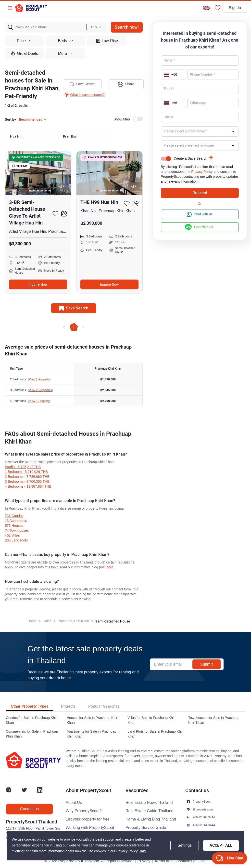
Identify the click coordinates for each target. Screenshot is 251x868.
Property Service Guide (146, 828)
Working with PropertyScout (90, 828)
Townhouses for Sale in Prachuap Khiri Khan (214, 720)
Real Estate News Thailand (149, 803)
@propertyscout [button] (203, 809)
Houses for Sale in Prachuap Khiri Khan (92, 720)
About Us (74, 803)
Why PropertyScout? (84, 811)
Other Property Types (30, 706)
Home (32, 621)
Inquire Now (38, 284)
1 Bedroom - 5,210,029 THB (26, 472)
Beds (66, 41)
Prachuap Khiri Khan (73, 621)
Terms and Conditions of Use (179, 861)
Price (25, 41)
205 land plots (16, 540)
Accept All (221, 845)
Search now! (127, 27)
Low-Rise (107, 41)
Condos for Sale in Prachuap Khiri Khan (32, 720)
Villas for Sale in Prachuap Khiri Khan (151, 720)
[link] (142, 851)
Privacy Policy (202, 172)
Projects (68, 706)
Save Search (82, 84)
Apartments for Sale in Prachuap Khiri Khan (91, 734)
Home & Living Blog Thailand (151, 819)
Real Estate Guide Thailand (149, 811)
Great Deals (24, 53)
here (110, 567)
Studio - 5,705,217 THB (23, 467)
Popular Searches (104, 706)
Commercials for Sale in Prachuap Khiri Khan (32, 734)
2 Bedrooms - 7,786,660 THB (27, 477)
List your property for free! (88, 819)
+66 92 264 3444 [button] (204, 817)
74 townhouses (17, 531)
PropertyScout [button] (202, 802)
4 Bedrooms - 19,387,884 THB (28, 487)
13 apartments (16, 521)
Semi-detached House (113, 621)
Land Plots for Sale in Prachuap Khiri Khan (156, 734)
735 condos (14, 516)
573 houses (14, 526)
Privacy (144, 861)
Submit (207, 664)
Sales (47, 621)
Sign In (235, 8)
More (66, 54)
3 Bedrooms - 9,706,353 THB (27, 482)
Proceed (200, 193)
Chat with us (200, 214)
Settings (185, 845)
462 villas (12, 535)
